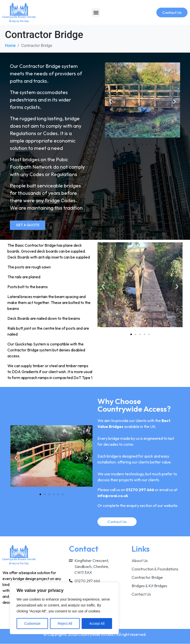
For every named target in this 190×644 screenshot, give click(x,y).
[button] (96, 12)
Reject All (65, 624)
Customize (32, 624)
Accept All (97, 624)
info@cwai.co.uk (113, 496)
